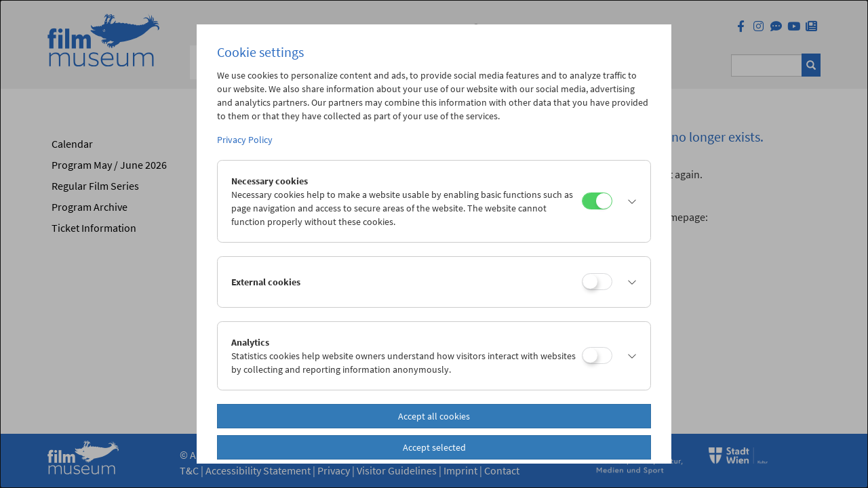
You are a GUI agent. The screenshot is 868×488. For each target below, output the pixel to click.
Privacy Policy (245, 140)
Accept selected (434, 447)
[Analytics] (597, 355)
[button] (628, 201)
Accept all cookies (434, 416)
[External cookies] (597, 282)
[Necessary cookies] (597, 201)
